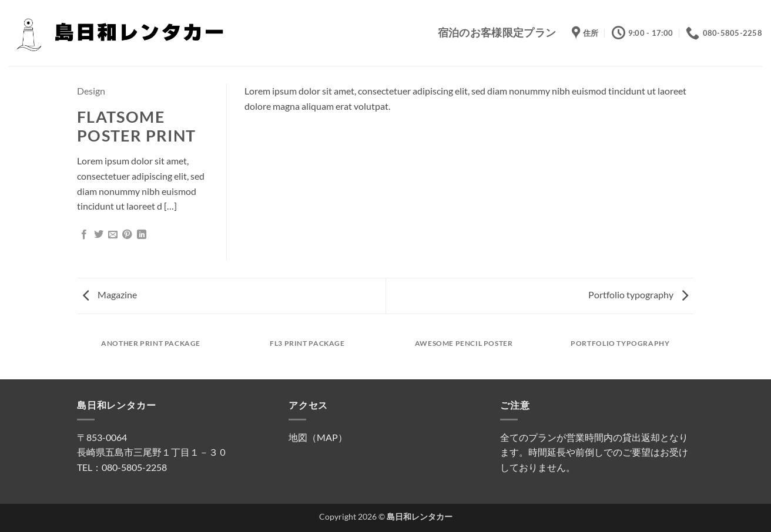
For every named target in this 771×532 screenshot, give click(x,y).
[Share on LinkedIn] (142, 235)
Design (91, 91)
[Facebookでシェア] (84, 235)
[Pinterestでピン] (127, 235)
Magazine (110, 294)
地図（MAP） (318, 437)
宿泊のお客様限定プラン (497, 33)
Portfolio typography (638, 294)
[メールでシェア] (113, 235)
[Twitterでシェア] (99, 235)
